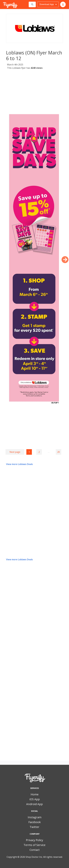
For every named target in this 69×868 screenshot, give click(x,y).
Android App (34, 804)
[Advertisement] (34, 91)
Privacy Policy (34, 840)
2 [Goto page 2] (39, 452)
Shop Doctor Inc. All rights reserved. (44, 857)
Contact (35, 850)
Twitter (34, 827)
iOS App (35, 799)
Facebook (35, 822)
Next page (15, 452)
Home (35, 794)
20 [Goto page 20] (59, 452)
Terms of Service (34, 845)
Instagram (35, 817)
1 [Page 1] (29, 452)
